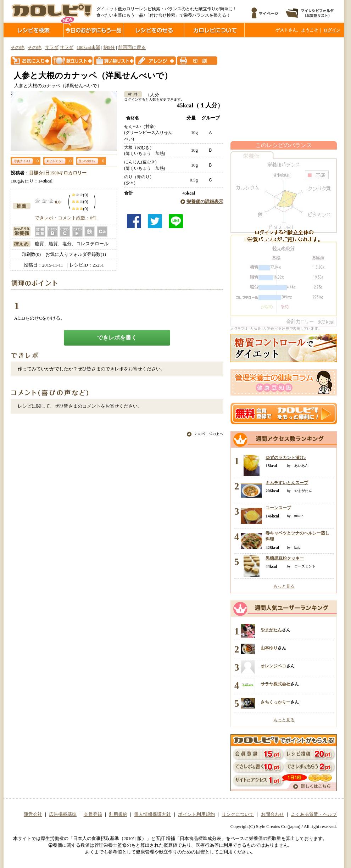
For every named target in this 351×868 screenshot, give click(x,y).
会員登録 (93, 814)
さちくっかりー (275, 702)
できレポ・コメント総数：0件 (66, 218)
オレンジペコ (273, 666)
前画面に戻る (132, 47)
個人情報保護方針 (152, 814)
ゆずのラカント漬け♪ (286, 458)
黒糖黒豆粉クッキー (285, 558)
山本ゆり (269, 648)
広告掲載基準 (63, 814)
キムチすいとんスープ (287, 483)
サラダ (52, 47)
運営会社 (33, 814)
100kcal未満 (88, 47)
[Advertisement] (284, 90)
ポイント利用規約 (196, 814)
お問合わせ (272, 814)
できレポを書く (117, 338)
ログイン (332, 30)
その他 (18, 47)
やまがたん (271, 630)
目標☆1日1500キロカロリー (58, 173)
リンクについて (238, 814)
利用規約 (118, 814)
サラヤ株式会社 (275, 684)
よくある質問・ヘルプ (314, 814)
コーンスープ (278, 508)
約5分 (109, 47)
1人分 (151, 95)
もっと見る (284, 586)
